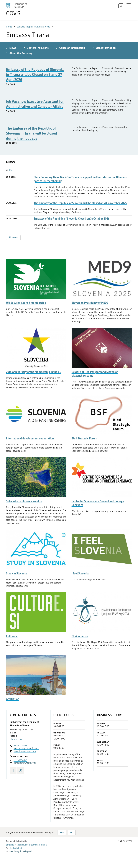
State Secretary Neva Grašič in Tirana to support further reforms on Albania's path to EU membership (80, 179)
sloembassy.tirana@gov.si (26, 748)
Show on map (16, 739)
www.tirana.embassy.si (25, 751)
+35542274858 (20, 746)
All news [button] (13, 237)
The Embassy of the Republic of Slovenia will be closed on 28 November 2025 (80, 203)
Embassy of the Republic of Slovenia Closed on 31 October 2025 (72, 219)
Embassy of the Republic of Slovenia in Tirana (26, 845)
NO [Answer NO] (72, 832)
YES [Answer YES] (62, 832)
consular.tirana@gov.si (25, 763)
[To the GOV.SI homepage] (21, 10)
